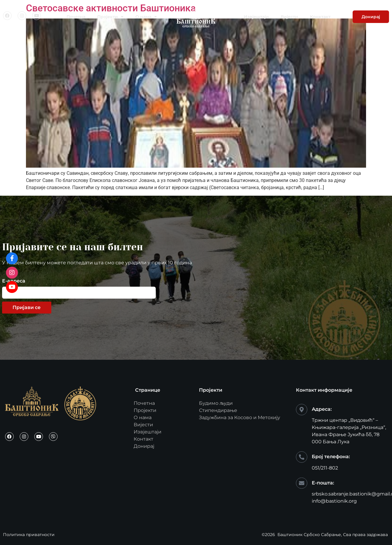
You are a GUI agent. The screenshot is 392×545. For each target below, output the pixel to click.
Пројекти (110, 17)
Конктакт (320, 17)
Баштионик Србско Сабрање (309, 535)
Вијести (289, 17)
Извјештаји (256, 17)
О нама (146, 17)
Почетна (76, 17)
